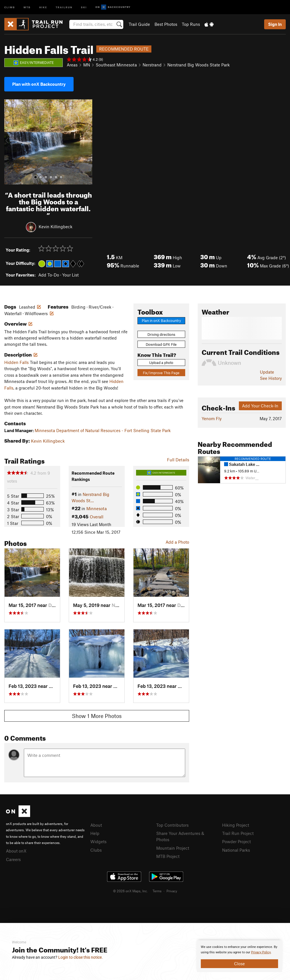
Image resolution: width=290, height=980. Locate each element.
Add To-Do (49, 275)
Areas (72, 65)
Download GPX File (161, 344)
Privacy (172, 891)
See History (271, 378)
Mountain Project (173, 848)
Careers (13, 859)
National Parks (236, 850)
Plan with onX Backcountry (39, 84)
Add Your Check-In (260, 406)
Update (267, 372)
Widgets (98, 841)
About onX (16, 851)
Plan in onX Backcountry (161, 321)
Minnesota (97, 508)
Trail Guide (139, 24)
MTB (27, 7)
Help (95, 833)
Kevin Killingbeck (56, 226)
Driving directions (161, 334)
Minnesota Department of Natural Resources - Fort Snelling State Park (103, 430)
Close (239, 964)
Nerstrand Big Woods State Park (199, 65)
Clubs (96, 850)
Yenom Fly (212, 418)
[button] (10, 142)
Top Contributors (172, 825)
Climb (10, 7)
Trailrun (64, 7)
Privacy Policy (261, 952)
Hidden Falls (16, 362)
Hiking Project (236, 825)
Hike (43, 7)
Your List (70, 275)
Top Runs (191, 24)
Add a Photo (177, 542)
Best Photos (166, 24)
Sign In (275, 24)
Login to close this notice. (81, 957)
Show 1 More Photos (97, 716)
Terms (157, 891)
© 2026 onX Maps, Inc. (130, 891)
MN (87, 65)
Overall (97, 517)
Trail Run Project (238, 833)
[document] (239, 956)
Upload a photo (161, 363)
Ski (84, 7)
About (96, 825)
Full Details (178, 460)
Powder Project (236, 841)
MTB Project (168, 856)
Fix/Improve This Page (161, 373)
